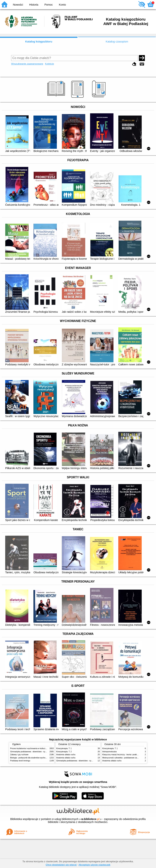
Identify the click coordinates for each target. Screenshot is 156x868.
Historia (34, 5)
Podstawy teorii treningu (20, 761)
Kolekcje (49, 64)
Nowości (18, 5)
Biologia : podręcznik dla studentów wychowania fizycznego (35, 758)
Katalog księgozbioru (39, 42)
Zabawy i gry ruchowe (19, 755)
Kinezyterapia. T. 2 (64, 752)
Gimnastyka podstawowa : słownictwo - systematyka (32, 752)
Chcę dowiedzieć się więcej (61, 865)
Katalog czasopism (117, 42)
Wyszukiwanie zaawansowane (27, 64)
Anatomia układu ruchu (66, 755)
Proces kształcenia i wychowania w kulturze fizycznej (32, 748)
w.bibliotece (90, 819)
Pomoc (49, 5)
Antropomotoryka (109, 752)
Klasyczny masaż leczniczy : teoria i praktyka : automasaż (126, 755)
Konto (62, 5)
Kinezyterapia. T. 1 (64, 748)
